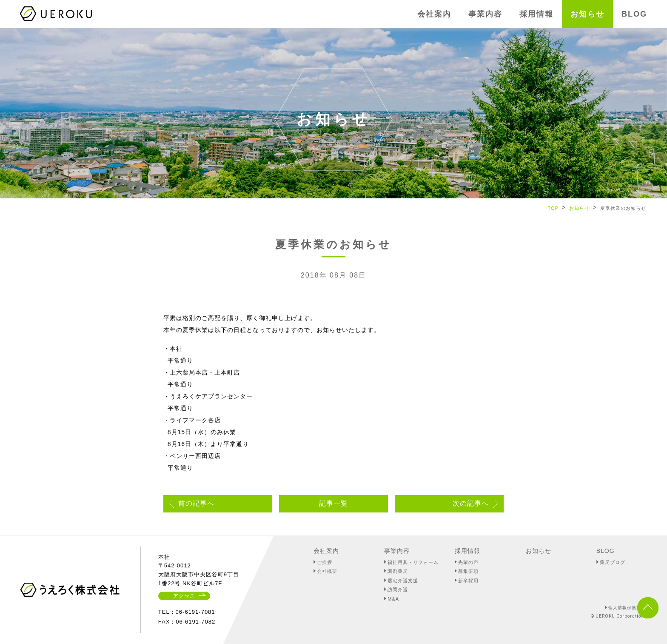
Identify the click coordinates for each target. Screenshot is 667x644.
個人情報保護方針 (627, 608)
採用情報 (467, 551)
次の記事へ (471, 503)
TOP (553, 208)
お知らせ (579, 208)
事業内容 (397, 551)
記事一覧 (333, 503)
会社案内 (326, 551)
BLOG (606, 551)
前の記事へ (196, 503)
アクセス (184, 596)
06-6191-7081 (195, 612)
